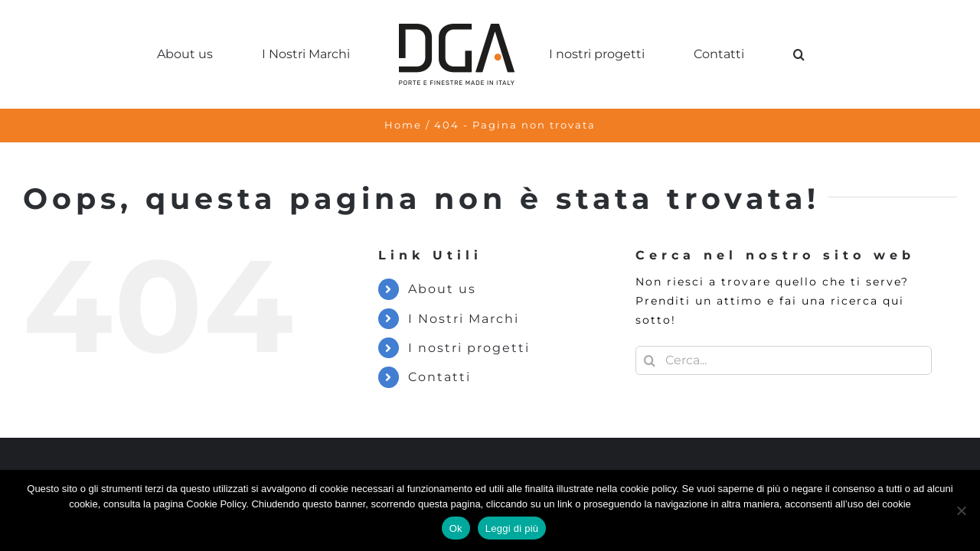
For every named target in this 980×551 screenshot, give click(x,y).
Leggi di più (512, 528)
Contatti (439, 377)
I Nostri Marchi (464, 319)
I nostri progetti (469, 348)
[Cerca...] (784, 360)
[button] (770, 54)
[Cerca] (650, 360)
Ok (456, 528)
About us (442, 289)
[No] (961, 510)
